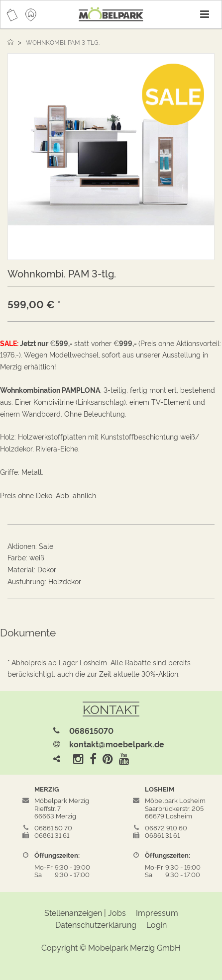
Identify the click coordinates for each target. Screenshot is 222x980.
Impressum (157, 912)
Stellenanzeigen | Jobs (85, 912)
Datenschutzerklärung (96, 924)
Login (157, 924)
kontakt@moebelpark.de (117, 744)
